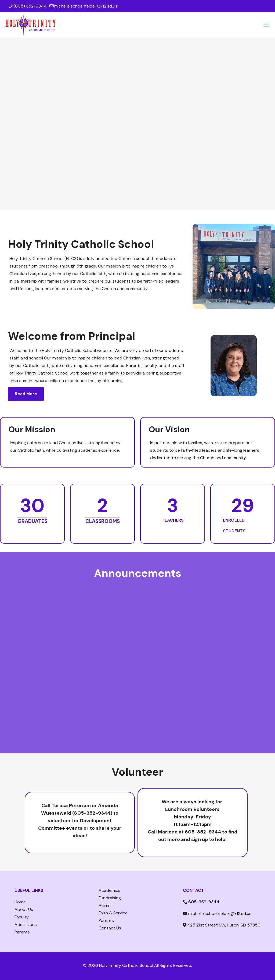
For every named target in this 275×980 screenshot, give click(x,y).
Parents (22, 932)
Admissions (26, 924)
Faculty (22, 917)
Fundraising (110, 898)
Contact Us (110, 928)
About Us (24, 909)
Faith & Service (113, 913)
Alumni (105, 905)
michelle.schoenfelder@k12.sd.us (220, 913)
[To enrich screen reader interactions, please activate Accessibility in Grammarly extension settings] (137, 657)
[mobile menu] (266, 25)
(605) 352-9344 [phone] (30, 6)
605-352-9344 (204, 902)
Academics (109, 890)
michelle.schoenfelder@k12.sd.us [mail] (86, 6)
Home (20, 902)
